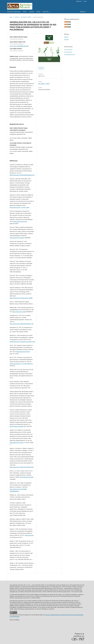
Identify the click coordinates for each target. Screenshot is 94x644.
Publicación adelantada (14, 12)
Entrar (85, 1)
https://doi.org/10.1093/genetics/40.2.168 (21, 324)
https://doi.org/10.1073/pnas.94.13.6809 (21, 298)
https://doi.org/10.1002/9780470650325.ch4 (22, 175)
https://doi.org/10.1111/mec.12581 (20, 207)
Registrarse (79, 1)
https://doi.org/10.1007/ (19, 312)
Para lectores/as (68, 50)
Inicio (11, 17)
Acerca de (46, 12)
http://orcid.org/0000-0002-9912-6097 (19, 46)
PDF (42, 68)
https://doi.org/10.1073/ (23, 352)
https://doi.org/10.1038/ (27, 477)
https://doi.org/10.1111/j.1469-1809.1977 (21, 364)
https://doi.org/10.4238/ (17, 426)
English (66, 37)
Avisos (38, 12)
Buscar (83, 12)
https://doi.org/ (29, 535)
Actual (25, 12)
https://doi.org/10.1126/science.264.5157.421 (22, 342)
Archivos (32, 12)
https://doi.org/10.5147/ (20, 221)
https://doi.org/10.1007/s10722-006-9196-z (22, 467)
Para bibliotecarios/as (70, 55)
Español (66, 40)
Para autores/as (68, 52)
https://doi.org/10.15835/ (17, 238)
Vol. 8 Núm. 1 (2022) (26, 17)
